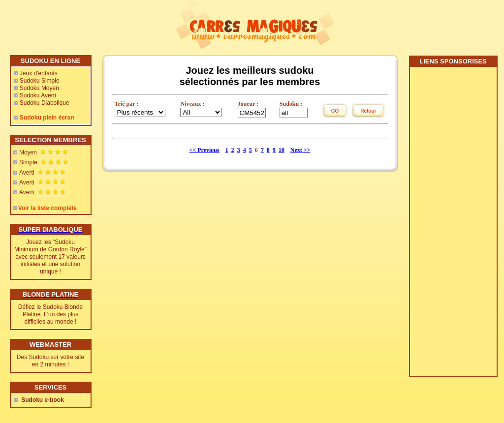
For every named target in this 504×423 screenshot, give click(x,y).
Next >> (300, 150)
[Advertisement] (453, 225)
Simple (28, 162)
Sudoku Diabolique (45, 103)
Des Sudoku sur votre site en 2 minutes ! (50, 361)
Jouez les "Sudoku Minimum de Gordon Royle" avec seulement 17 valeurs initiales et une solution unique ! (50, 257)
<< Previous (205, 150)
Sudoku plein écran (47, 118)
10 (282, 150)
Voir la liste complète (47, 208)
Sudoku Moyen (39, 88)
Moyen (28, 152)
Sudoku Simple (40, 81)
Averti (27, 173)
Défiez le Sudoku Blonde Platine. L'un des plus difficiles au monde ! (50, 314)
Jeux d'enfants (39, 73)
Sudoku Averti (38, 95)
